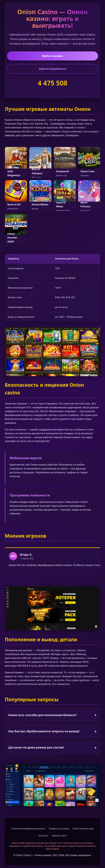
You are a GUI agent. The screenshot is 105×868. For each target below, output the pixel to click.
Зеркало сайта (59, 836)
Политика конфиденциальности (28, 829)
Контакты (43, 836)
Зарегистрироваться (52, 69)
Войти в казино (52, 56)
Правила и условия (59, 829)
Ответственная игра (83, 829)
